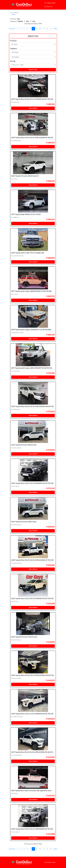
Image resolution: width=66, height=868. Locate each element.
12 (47, 29)
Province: (13, 41)
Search (12, 13)
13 (51, 29)
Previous (12, 29)
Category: (13, 49)
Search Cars (33, 36)
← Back (13, 14)
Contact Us (48, 7)
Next (55, 29)
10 (40, 29)
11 (44, 29)
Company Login (50, 862)
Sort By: (13, 61)
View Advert (33, 108)
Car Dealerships (50, 3)
